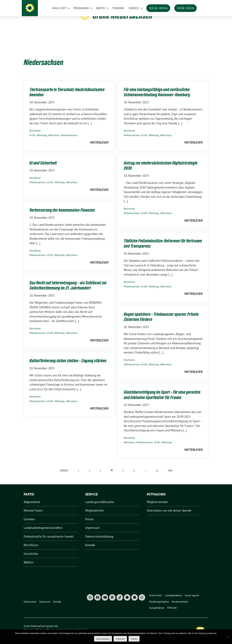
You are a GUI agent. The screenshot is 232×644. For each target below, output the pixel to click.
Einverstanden (103, 639)
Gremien (29, 514)
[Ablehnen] (228, 637)
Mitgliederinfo (94, 505)
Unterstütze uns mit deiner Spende (169, 505)
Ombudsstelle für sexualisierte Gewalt (49, 531)
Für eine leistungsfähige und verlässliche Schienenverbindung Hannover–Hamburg (157, 87)
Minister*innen (33, 505)
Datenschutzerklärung (99, 531)
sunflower (49, 625)
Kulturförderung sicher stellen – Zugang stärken (68, 356)
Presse (89, 514)
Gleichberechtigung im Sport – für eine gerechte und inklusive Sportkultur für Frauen (162, 390)
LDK (33, 130)
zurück (64, 466)
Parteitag (42, 130)
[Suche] (198, 3)
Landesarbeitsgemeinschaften (43, 523)
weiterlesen (99, 137)
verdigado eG (80, 625)
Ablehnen (120, 639)
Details (134, 639)
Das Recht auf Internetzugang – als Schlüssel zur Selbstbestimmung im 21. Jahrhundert (68, 280)
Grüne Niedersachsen (123, 16)
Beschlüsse (35, 126)
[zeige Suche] (203, 3)
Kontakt (90, 540)
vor (170, 466)
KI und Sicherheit (43, 158)
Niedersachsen (70, 130)
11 (157, 466)
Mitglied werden (157, 497)
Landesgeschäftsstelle (100, 497)
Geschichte (31, 549)
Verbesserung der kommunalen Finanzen (62, 205)
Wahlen (29, 557)
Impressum (92, 523)
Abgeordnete (32, 497)
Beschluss (55, 130)
